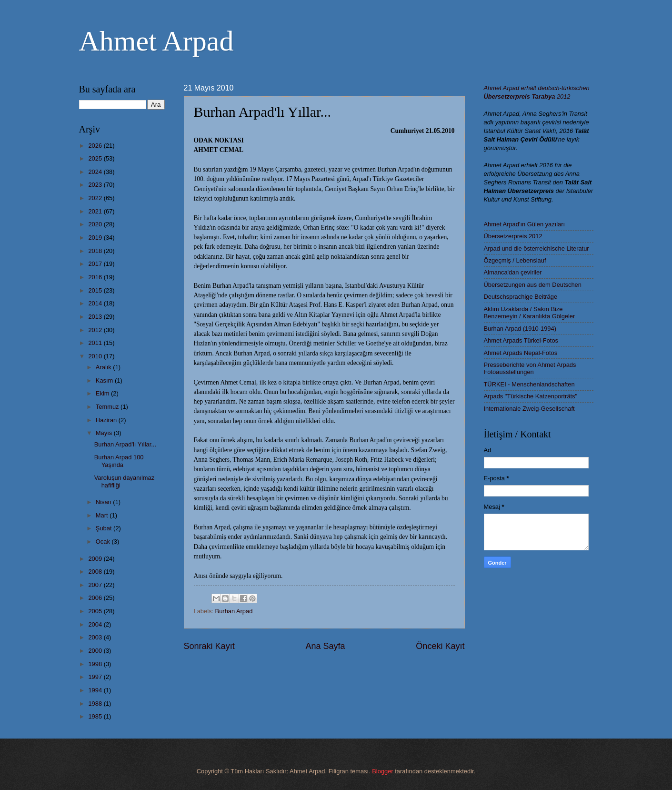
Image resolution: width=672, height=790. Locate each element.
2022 (96, 198)
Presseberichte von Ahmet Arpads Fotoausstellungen (530, 368)
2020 (96, 224)
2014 (96, 303)
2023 (96, 185)
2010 (96, 356)
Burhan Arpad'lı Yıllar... (125, 444)
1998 (96, 664)
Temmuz (108, 407)
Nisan (105, 502)
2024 (96, 172)
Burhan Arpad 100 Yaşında (119, 461)
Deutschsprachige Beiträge (521, 297)
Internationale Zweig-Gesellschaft (529, 409)
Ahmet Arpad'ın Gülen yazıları (525, 224)
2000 (96, 651)
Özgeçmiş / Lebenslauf (515, 260)
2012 (96, 330)
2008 (96, 572)
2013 (96, 317)
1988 (96, 704)
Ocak (104, 542)
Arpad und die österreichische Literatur (537, 248)
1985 (96, 716)
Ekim (103, 393)
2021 (96, 211)
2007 (96, 585)
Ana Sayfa (325, 646)
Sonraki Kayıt (209, 646)
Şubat (105, 528)
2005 (96, 611)
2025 (96, 158)
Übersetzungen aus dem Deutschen (533, 285)
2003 (96, 637)
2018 (96, 251)
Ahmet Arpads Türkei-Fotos (521, 340)
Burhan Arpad (234, 611)
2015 (96, 290)
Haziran (107, 420)
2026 (96, 146)
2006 (96, 598)
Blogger (382, 771)
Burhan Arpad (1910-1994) (520, 329)
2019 (96, 238)
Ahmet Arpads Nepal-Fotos (521, 353)
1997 (96, 677)
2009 (96, 559)
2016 (96, 277)
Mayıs (105, 433)
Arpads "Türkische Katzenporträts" (531, 396)
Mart (103, 515)
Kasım (105, 380)
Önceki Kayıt (440, 646)
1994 (96, 690)
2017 (96, 264)
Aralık (105, 367)
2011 (96, 343)
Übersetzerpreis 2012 (513, 236)
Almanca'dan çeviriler (513, 272)
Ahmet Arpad (156, 41)
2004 (96, 624)
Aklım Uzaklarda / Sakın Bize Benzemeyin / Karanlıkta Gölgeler (530, 313)
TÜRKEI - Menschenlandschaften (529, 384)
